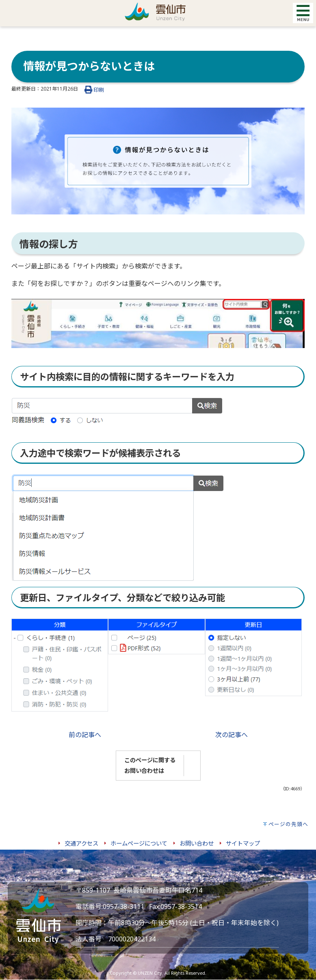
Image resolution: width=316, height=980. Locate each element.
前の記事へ (85, 735)
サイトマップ (243, 843)
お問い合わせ (197, 843)
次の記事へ (232, 735)
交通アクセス (81, 843)
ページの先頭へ (288, 824)
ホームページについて (139, 843)
